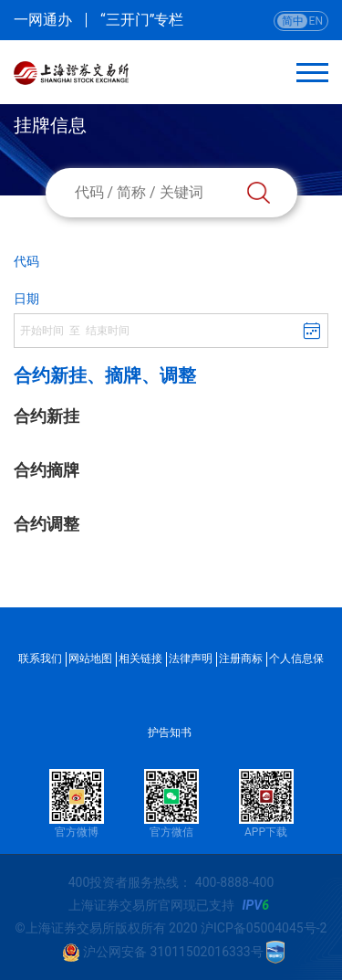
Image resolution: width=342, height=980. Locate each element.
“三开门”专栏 (142, 20)
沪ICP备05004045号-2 (264, 928)
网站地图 (90, 659)
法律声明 (191, 659)
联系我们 (40, 659)
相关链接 (140, 659)
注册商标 (241, 659)
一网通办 (43, 20)
